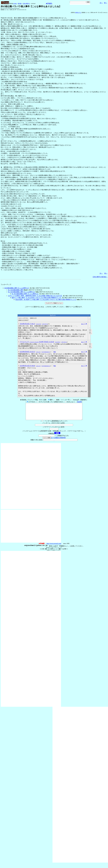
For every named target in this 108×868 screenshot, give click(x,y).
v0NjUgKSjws (64, 342)
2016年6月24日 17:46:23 (27, 324)
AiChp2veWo (39, 324)
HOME (15, 4)
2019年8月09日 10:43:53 (27, 352)
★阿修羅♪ (49, 3)
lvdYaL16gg (38, 352)
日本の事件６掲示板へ (100, 277)
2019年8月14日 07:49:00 (27, 366)
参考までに (78, 13)
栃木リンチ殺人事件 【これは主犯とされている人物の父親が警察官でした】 (37, 298)
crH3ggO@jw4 (45, 324)
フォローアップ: (6, 285)
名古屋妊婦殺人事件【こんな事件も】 (17, 288)
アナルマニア (29, 342)
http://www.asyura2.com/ (54, 547)
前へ (106, 3)
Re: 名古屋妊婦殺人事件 (16, 290)
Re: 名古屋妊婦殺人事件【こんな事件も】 (22, 292)
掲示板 (20, 4)
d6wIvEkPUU (58, 342)
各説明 (79, 402)
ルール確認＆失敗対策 (58, 441)
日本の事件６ (26, 4)
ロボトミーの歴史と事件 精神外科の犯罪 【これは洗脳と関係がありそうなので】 (35, 296)
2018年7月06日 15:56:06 (47, 342)
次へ (101, 3)
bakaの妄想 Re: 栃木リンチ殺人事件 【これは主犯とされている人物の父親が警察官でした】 (46, 300)
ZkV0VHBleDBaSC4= (46, 352)
